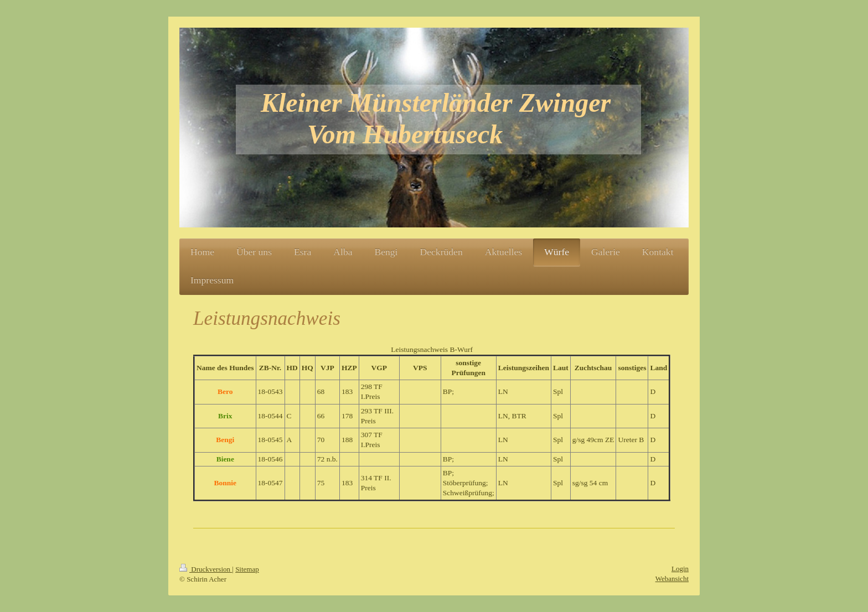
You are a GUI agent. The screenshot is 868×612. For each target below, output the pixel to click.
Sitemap (247, 569)
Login (680, 569)
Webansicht (672, 579)
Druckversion (206, 569)
